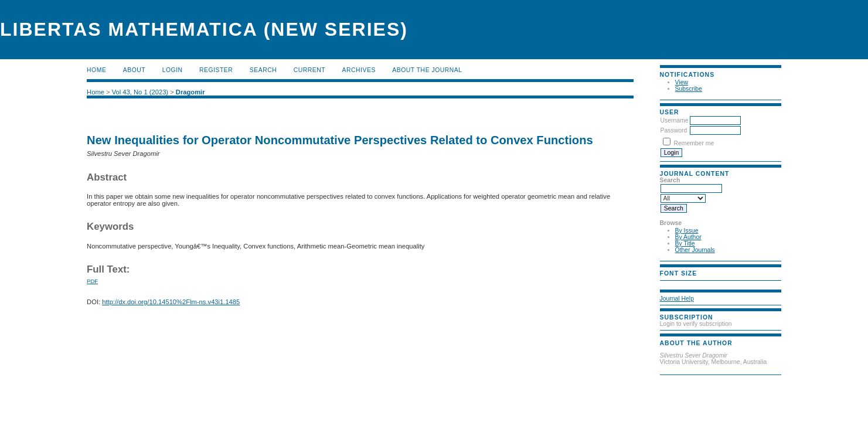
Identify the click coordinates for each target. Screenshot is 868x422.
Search (263, 70)
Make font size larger (708, 283)
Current (309, 70)
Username (675, 120)
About (134, 70)
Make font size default (689, 283)
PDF (92, 281)
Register (216, 70)
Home (96, 70)
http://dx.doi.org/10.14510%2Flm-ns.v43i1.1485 (171, 302)
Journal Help (677, 299)
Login (173, 70)
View (682, 82)
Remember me (694, 143)
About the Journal (427, 70)
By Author (688, 237)
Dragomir (190, 92)
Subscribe (689, 89)
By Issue (687, 231)
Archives (359, 70)
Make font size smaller (670, 283)
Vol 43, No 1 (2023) (140, 92)
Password (674, 130)
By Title (685, 244)
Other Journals (695, 250)
